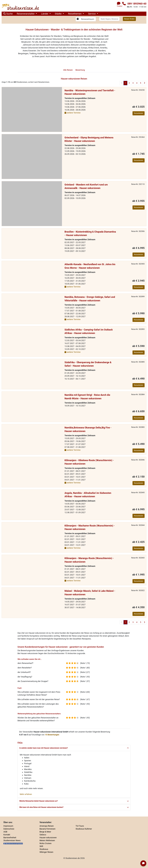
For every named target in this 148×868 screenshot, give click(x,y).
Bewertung (80, 70)
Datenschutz (9, 829)
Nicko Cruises (46, 843)
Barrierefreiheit (10, 838)
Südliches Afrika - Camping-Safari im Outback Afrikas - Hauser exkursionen (89, 331)
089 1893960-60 (137, 4)
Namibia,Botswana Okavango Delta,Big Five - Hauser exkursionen (88, 429)
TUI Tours (80, 826)
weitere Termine (72, 113)
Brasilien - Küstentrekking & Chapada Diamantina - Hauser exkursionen (90, 233)
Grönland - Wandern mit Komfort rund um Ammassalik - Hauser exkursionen (86, 186)
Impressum (8, 826)
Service (92, 14)
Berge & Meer (45, 832)
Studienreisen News (12, 840)
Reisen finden (129, 19)
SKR (41, 846)
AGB (5, 832)
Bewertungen (52, 735)
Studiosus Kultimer (84, 829)
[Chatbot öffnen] (143, 863)
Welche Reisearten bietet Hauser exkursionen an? (74, 801)
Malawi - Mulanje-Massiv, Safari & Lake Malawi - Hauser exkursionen (90, 593)
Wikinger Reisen (46, 852)
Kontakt (7, 835)
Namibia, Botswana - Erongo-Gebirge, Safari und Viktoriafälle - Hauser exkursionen (90, 299)
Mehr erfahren (26, 794)
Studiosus (44, 849)
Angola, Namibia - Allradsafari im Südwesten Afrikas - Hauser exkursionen (88, 495)
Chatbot (120, 6)
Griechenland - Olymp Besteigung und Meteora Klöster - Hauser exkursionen (89, 139)
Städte (59, 14)
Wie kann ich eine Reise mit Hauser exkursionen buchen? (74, 807)
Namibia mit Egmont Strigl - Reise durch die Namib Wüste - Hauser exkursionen (87, 397)
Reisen (68, 70)
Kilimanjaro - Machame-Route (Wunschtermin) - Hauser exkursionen (90, 527)
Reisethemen (75, 14)
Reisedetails (139, 113)
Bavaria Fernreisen (48, 829)
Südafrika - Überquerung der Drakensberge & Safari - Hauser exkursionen (88, 364)
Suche (8, 14)
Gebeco (43, 835)
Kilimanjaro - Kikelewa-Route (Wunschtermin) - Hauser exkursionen (89, 462)
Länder (45, 14)
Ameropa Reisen (47, 826)
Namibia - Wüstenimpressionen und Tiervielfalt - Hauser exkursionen (90, 92)
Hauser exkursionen (48, 838)
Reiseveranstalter (26, 14)
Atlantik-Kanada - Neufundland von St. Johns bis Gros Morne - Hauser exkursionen (90, 266)
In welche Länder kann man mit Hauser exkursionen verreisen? (74, 748)
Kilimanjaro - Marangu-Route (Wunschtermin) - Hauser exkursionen (89, 560)
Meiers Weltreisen (47, 840)
